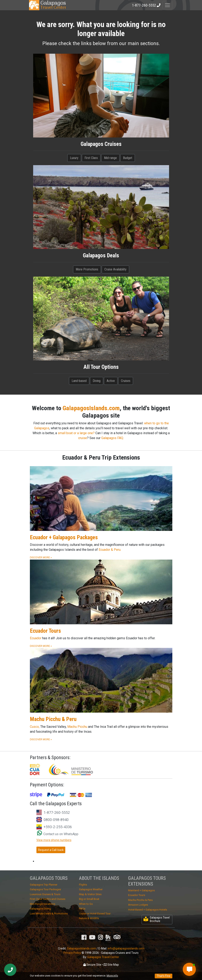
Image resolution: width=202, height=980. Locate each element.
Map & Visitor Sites (90, 894)
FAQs (82, 909)
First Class (91, 158)
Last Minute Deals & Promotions (49, 914)
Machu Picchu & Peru (53, 719)
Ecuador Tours (45, 631)
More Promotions (87, 269)
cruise (83, 438)
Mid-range (110, 158)
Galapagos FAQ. (113, 438)
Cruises (126, 381)
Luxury (74, 158)
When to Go (86, 904)
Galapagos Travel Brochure (157, 919)
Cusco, (35, 727)
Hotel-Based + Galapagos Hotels (148, 910)
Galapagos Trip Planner (44, 885)
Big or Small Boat (89, 899)
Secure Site (92, 965)
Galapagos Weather (91, 889)
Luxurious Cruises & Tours (45, 894)
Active (111, 381)
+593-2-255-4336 (58, 827)
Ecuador (36, 638)
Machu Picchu (77, 727)
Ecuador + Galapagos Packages (64, 537)
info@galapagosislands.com (126, 948)
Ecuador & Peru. (110, 550)
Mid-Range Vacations (43, 904)
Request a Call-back (51, 850)
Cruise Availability (115, 269)
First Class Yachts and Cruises (48, 899)
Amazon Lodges (138, 905)
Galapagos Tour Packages (45, 889)
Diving (97, 381)
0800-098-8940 (56, 820)
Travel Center (53, 5)
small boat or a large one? (76, 433)
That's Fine (164, 976)
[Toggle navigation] (167, 5)
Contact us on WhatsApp (58, 834)
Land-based (79, 381)
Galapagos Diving (40, 909)
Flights (83, 885)
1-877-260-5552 (57, 813)
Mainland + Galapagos (141, 890)
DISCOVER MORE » (41, 557)
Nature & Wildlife (89, 918)
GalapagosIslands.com (91, 408)
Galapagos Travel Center (103, 957)
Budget (128, 158)
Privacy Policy (72, 953)
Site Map (111, 965)
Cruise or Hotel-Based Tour (95, 914)
